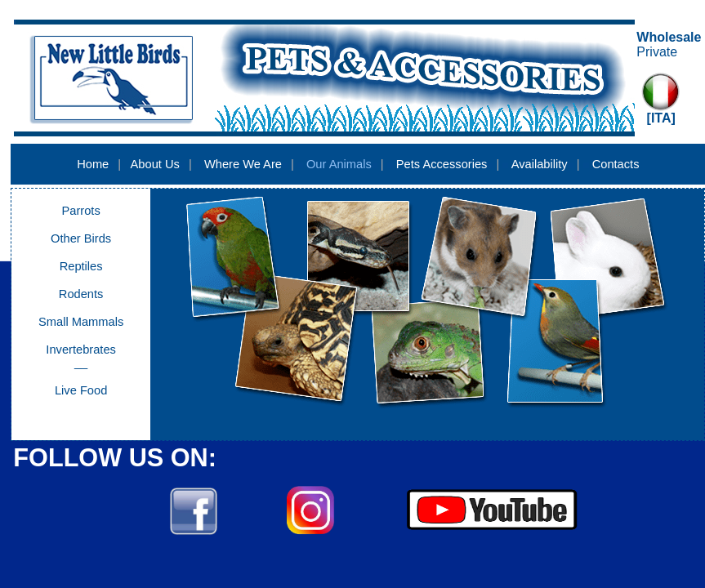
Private (657, 52)
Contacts (616, 164)
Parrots (81, 211)
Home (93, 164)
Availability (540, 164)
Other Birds (81, 238)
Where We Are (243, 164)
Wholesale (669, 37)
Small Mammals (81, 322)
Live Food (81, 390)
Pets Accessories (442, 164)
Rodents (81, 294)
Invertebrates (81, 350)
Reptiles (81, 266)
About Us (155, 164)
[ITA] (661, 118)
